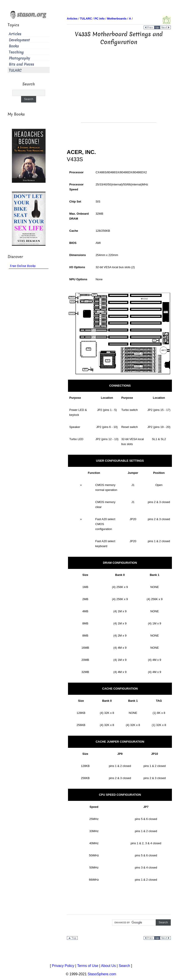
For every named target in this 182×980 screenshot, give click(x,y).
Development (19, 40)
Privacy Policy (63, 966)
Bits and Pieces (21, 64)
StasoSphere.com (102, 974)
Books (14, 46)
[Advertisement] (119, 91)
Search (124, 966)
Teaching (16, 52)
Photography (19, 58)
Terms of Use (88, 966)
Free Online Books (23, 266)
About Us (108, 966)
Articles (15, 34)
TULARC (15, 70)
